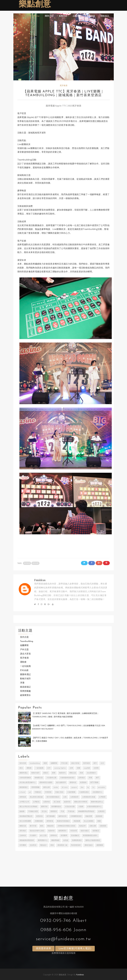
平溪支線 (71, 811)
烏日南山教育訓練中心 (28, 783)
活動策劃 (103, 826)
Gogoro (74, 787)
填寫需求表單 (43, 949)
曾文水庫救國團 (25, 821)
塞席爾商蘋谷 (56, 807)
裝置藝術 (83, 783)
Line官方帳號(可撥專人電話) (75, 949)
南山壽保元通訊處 (36, 797)
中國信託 (38, 792)
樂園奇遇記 (25, 675)
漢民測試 (23, 831)
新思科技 (39, 816)
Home (37, 16)
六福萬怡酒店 (84, 792)
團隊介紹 (49, 16)
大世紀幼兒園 (70, 807)
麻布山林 (47, 787)
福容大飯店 (85, 831)
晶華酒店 (82, 778)
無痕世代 (62, 773)
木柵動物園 (39, 821)
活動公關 (93, 826)
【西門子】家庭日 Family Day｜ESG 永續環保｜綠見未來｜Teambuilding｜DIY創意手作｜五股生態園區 (70, 739)
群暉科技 (54, 836)
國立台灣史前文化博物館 (28, 807)
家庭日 (46, 773)
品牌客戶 (77, 16)
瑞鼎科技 (51, 831)
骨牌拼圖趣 (25, 691)
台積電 (96, 768)
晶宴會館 (99, 816)
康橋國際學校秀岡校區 (86, 811)
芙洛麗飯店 (75, 836)
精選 (45, 763)
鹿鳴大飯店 (89, 845)
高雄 (81, 773)
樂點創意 (35, 5)
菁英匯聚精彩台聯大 (90, 836)
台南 (65, 797)
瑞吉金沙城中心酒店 (37, 831)
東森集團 (77, 821)
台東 (71, 768)
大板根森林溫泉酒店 (67, 778)
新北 (21, 768)
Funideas (40, 580)
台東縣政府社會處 (89, 797)
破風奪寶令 (25, 695)
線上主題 (43, 836)
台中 (49, 768)
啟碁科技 (67, 802)
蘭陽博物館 (55, 840)
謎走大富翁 (25, 654)
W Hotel (22, 792)
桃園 (99, 821)
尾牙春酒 (64, 86)
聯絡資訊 (105, 16)
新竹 (95, 763)
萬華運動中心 (43, 840)
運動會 (23, 662)
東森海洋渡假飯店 (63, 821)
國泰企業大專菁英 (81, 802)
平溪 (62, 811)
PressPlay (102, 787)
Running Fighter (60, 768)
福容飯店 (96, 831)
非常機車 (23, 845)
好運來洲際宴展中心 (94, 807)
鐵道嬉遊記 (25, 687)
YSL (30, 792)
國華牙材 (44, 807)
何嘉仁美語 (59, 792)
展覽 (54, 773)
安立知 (44, 811)
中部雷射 (48, 792)
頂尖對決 (33, 845)
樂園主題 (23, 826)
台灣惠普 (102, 797)
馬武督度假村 (76, 845)
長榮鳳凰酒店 (77, 840)
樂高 (42, 826)
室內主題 (35, 563)
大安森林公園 (51, 778)
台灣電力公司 (24, 802)
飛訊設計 (43, 845)
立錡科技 (23, 836)
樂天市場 (33, 826)
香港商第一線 (62, 845)
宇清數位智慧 (33, 811)
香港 (52, 845)
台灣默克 (36, 802)
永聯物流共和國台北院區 (66, 826)
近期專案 (91, 16)
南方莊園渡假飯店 (53, 797)
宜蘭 (78, 768)
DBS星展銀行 (91, 773)
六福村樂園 (71, 792)
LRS (93, 787)
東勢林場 (50, 821)
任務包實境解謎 (25, 778)
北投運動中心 (97, 792)
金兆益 (66, 840)
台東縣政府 (74, 797)
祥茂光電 (74, 831)
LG (88, 787)
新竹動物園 (51, 816)
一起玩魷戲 (25, 666)
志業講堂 (101, 811)
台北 (102, 763)
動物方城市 (25, 679)
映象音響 (89, 816)
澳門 (97, 778)
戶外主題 (24, 650)
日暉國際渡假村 (76, 816)
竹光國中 (33, 836)
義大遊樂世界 (61, 783)
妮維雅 (22, 811)
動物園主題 (39, 778)
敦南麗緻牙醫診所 (26, 816)
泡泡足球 (82, 826)
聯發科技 (73, 783)
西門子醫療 (94, 783)
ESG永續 (24, 670)
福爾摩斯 (24, 646)
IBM (82, 787)
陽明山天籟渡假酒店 (93, 840)
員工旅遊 (57, 802)
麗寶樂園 (100, 845)
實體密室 (54, 811)
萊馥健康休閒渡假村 (27, 840)
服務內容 (63, 16)
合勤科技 (47, 802)
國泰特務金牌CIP (97, 802)
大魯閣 (81, 807)
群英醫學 (64, 836)
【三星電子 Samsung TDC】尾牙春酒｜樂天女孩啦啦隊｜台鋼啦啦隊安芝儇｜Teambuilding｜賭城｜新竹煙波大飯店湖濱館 (65, 715)
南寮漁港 (23, 797)
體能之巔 (73, 773)
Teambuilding (27, 641)
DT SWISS (65, 787)
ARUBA (56, 787)
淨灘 (22, 683)
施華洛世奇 (62, 816)
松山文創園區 (89, 821)
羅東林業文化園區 (46, 783)
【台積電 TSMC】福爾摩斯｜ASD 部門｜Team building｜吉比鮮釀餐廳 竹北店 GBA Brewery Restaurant (69, 727)
